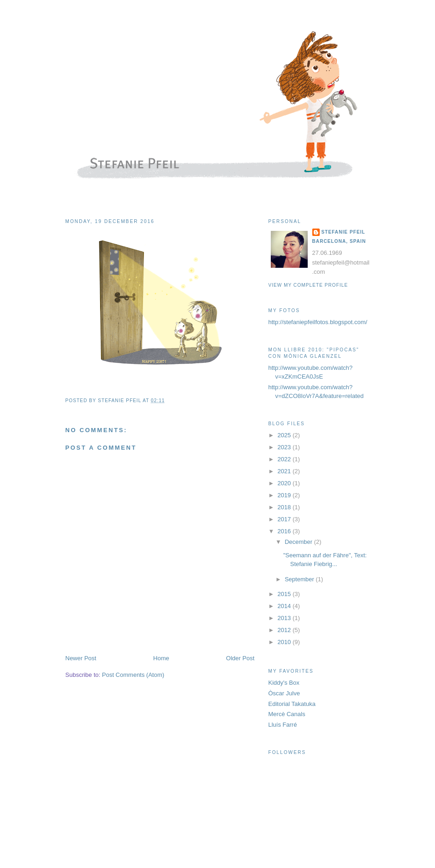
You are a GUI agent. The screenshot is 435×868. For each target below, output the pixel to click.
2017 (285, 519)
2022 (285, 459)
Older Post (240, 658)
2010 (285, 642)
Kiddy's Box (284, 683)
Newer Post (81, 658)
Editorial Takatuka (292, 704)
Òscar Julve (284, 693)
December (299, 542)
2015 (285, 594)
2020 (285, 483)
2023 (285, 447)
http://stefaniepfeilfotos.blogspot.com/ (318, 322)
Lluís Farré (283, 725)
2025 (285, 435)
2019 (285, 495)
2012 (285, 630)
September (300, 579)
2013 (285, 618)
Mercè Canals (287, 714)
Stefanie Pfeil (343, 232)
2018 (285, 507)
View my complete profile (308, 285)
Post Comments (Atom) (133, 675)
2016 (285, 531)
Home (161, 658)
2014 (285, 606)
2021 (285, 471)
